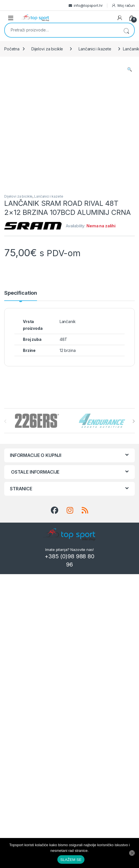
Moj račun (123, 6)
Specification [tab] (21, 293)
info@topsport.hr (88, 5)
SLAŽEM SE (71, 860)
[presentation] (133, 421)
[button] (130, 69)
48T (64, 339)
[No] (132, 853)
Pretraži (126, 30)
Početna (12, 49)
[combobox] (62, 30)
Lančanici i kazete (95, 49)
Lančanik (68, 321)
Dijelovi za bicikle (47, 49)
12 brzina (68, 350)
